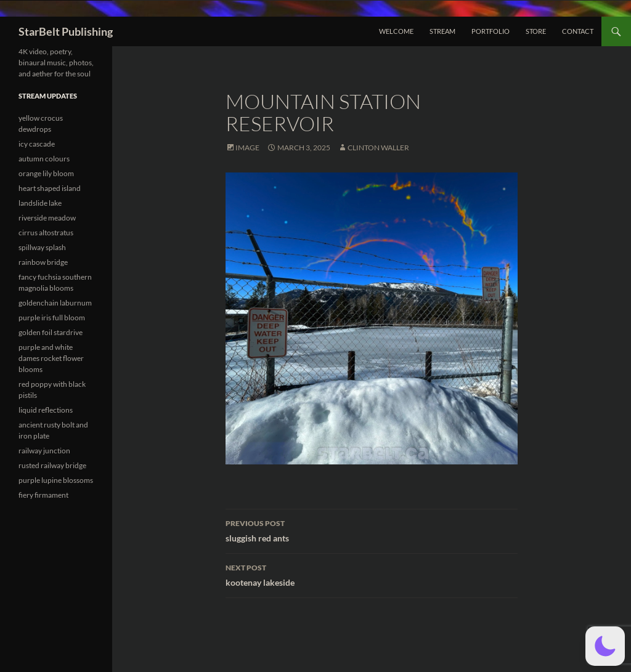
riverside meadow (47, 218)
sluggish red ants (372, 530)
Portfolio (491, 31)
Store (536, 31)
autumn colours (44, 159)
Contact (578, 31)
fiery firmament (43, 495)
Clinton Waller (378, 148)
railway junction (44, 451)
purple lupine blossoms (56, 480)
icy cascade (37, 144)
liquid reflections (46, 410)
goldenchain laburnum (55, 303)
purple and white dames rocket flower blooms (51, 358)
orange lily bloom (46, 173)
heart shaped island (50, 188)
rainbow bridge (43, 262)
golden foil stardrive (51, 332)
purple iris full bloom (52, 318)
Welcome (396, 31)
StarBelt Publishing (66, 31)
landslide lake (40, 203)
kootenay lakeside (372, 574)
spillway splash (42, 247)
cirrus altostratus (46, 233)
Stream (442, 31)
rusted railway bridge (52, 465)
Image (247, 148)
